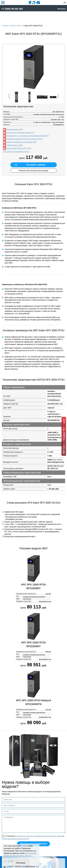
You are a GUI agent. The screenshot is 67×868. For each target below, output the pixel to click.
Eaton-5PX (16, 26)
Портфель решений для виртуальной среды (24, 139)
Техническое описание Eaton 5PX (20, 133)
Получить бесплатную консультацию (33, 171)
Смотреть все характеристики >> (17, 152)
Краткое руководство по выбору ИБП (22, 142)
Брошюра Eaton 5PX (15, 129)
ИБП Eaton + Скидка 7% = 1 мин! (64, 436)
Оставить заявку (36, 165)
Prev (9, 96)
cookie (24, 846)
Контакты (62, 9)
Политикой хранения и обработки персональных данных (40, 836)
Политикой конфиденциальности (15, 839)
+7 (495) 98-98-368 (12, 9)
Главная (5, 26)
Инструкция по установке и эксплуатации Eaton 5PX (28, 136)
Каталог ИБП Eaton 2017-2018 (19, 148)
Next (58, 96)
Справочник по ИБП (15, 145)
